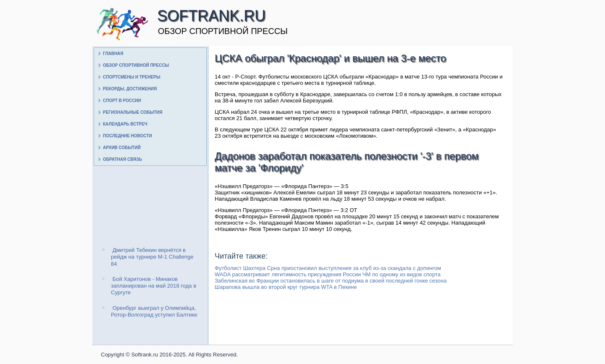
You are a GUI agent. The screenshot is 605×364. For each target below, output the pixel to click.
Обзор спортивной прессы (136, 65)
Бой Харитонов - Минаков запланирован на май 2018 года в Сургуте (154, 286)
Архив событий (122, 148)
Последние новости (128, 136)
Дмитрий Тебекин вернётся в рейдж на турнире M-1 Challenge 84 (152, 257)
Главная (113, 54)
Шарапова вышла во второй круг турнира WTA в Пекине (286, 287)
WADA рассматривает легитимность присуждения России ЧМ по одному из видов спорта (328, 274)
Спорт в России (122, 101)
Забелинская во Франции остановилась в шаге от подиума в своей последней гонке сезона (331, 281)
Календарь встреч (125, 124)
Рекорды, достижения (130, 89)
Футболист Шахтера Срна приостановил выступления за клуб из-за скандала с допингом (328, 268)
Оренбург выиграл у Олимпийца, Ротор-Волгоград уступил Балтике (154, 311)
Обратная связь (122, 159)
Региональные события (133, 112)
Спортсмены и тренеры (132, 77)
